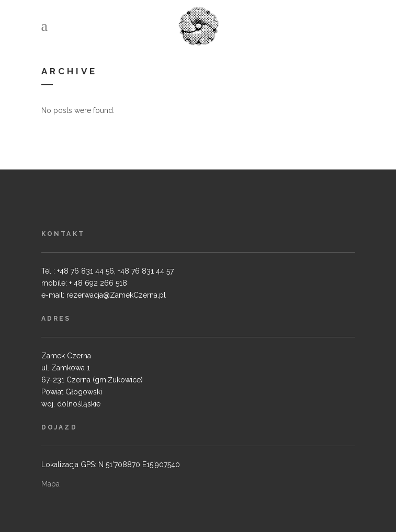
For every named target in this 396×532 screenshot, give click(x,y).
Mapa (50, 484)
